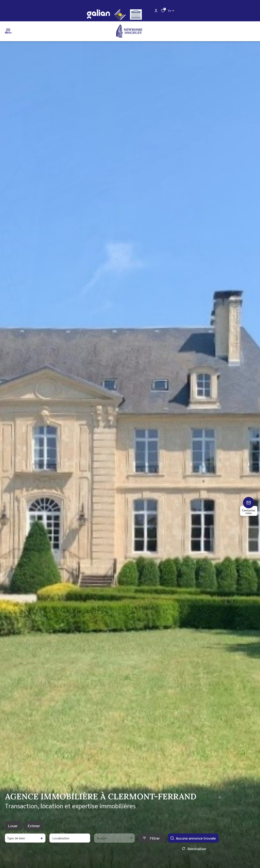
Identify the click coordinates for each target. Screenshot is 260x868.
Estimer (34, 826)
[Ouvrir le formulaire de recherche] (151, 838)
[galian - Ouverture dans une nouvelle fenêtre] (98, 14)
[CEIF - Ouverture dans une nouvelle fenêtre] (120, 15)
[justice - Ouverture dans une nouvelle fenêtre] (136, 15)
